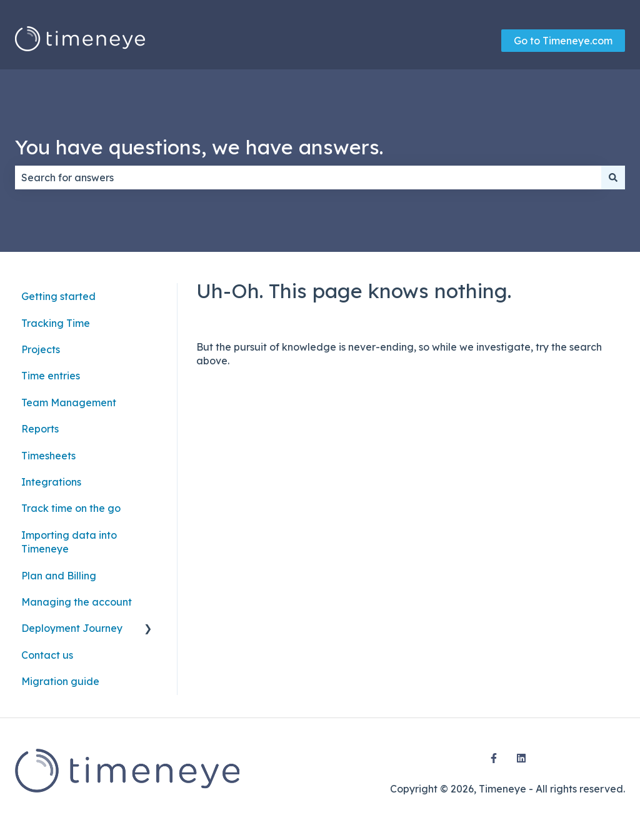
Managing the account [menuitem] (77, 602)
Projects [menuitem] (41, 349)
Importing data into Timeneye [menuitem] (69, 542)
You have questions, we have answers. (199, 147)
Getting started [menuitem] (58, 296)
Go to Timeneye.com (563, 41)
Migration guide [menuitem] (60, 681)
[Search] (613, 177)
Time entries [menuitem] (51, 376)
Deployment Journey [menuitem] (72, 628)
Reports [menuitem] (40, 429)
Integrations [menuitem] (51, 482)
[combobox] (308, 177)
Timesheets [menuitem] (48, 456)
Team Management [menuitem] (69, 402)
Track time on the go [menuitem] (71, 508)
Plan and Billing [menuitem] (59, 576)
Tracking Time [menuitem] (56, 323)
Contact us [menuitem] (47, 655)
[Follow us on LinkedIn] (521, 758)
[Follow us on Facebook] (494, 758)
